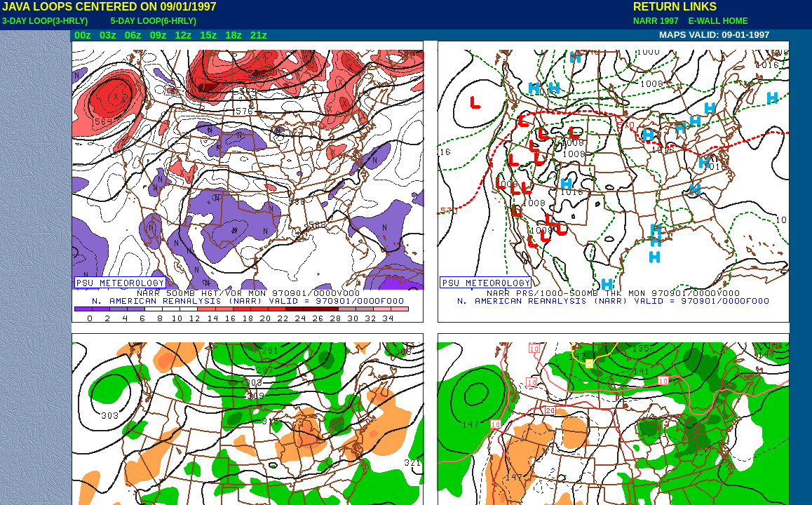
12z (183, 35)
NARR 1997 (657, 21)
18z (234, 35)
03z (108, 35)
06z (133, 35)
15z (208, 35)
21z (259, 35)
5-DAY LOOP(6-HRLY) (154, 21)
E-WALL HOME (716, 21)
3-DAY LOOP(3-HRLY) (45, 21)
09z (158, 35)
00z (83, 35)
